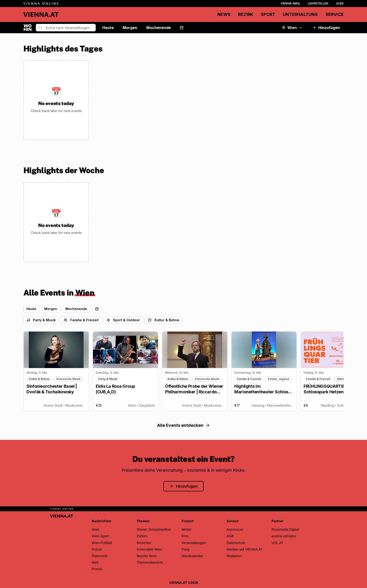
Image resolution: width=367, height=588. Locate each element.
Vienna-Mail (290, 3)
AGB (230, 536)
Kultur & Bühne (164, 320)
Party (186, 549)
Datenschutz (236, 543)
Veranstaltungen (194, 543)
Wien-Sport (100, 536)
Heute (108, 28)
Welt (95, 562)
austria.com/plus (284, 536)
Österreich (100, 556)
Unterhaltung (300, 14)
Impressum (235, 530)
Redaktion (234, 556)
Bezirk (246, 14)
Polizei (97, 549)
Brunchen (144, 543)
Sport (268, 14)
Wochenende (158, 28)
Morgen (130, 28)
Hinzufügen (326, 28)
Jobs (340, 3)
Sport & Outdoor (123, 320)
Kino (185, 536)
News (224, 14)
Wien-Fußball (102, 543)
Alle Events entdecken (183, 425)
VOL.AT (277, 543)
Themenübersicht (150, 562)
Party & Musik (41, 320)
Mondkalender (192, 556)
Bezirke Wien (147, 556)
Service (335, 14)
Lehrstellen (318, 3)
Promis (97, 569)
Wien (292, 28)
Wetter (187, 530)
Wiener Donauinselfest (154, 530)
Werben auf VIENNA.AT (245, 549)
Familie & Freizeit (81, 320)
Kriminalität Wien (149, 549)
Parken (142, 536)
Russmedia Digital (285, 530)
